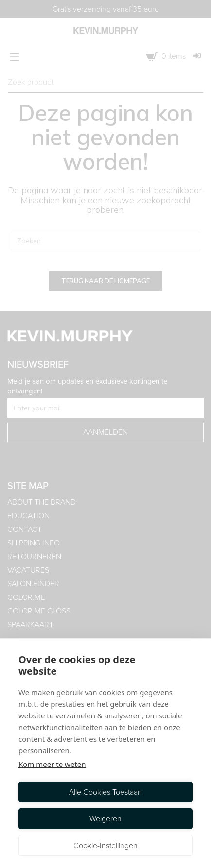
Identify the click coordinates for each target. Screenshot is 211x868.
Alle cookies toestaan (105, 792)
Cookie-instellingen (105, 845)
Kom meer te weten (52, 764)
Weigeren (105, 819)
